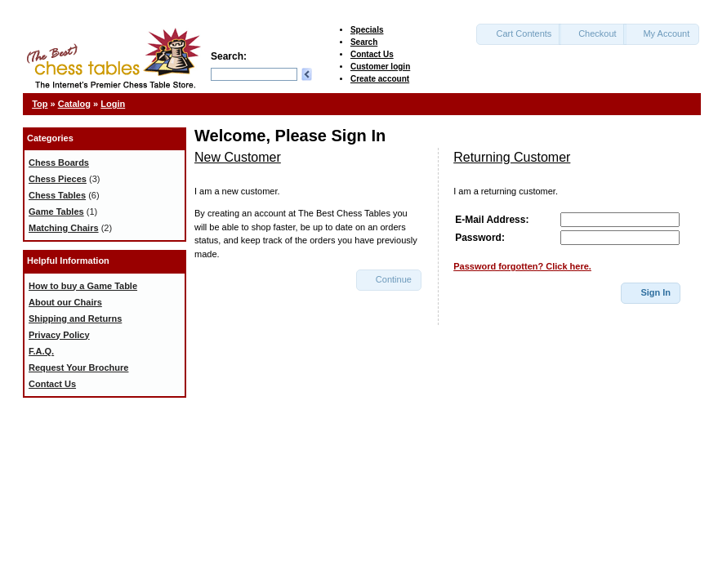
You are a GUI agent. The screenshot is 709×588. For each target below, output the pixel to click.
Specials (367, 30)
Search (364, 42)
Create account (380, 79)
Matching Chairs (64, 228)
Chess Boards (59, 163)
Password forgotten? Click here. (522, 266)
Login (113, 104)
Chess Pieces (58, 179)
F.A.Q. (41, 351)
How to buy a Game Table (83, 286)
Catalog (74, 104)
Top (40, 104)
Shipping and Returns (75, 318)
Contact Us (372, 54)
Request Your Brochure (78, 367)
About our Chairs (65, 302)
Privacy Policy (59, 335)
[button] (519, 34)
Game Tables (56, 212)
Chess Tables (57, 195)
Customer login (380, 67)
